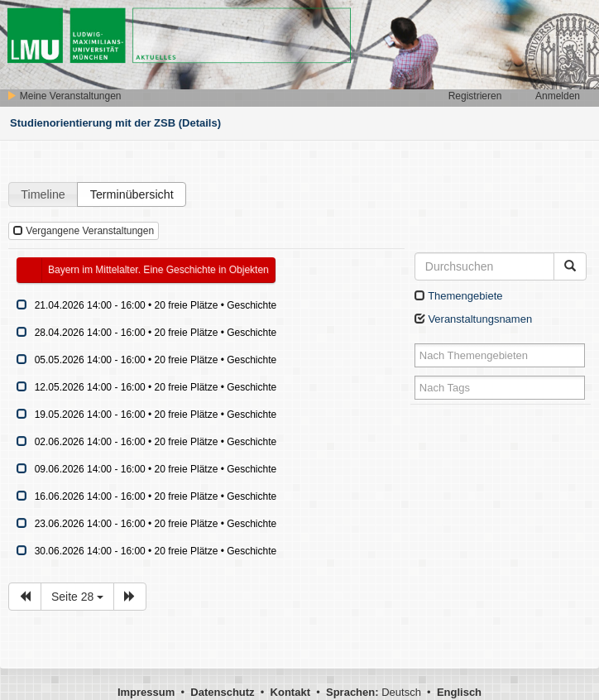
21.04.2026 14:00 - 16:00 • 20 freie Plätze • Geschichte (156, 305)
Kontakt (290, 692)
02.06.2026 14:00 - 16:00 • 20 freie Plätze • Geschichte (156, 442)
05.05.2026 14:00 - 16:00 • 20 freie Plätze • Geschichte (156, 360)
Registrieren (475, 96)
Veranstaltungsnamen (473, 319)
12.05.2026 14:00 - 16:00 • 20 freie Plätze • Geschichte (156, 387)
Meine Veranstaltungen (64, 96)
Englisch (459, 692)
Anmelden (558, 96)
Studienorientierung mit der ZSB (93, 123)
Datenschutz (222, 692)
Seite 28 (77, 597)
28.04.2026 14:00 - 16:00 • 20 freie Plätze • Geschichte (156, 333)
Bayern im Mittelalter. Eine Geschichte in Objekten (158, 270)
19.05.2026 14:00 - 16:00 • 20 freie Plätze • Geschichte (156, 415)
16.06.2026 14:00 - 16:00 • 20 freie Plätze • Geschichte (156, 496)
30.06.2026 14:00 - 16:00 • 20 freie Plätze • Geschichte (156, 551)
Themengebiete (459, 296)
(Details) (200, 123)
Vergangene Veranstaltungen (84, 231)
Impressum (146, 692)
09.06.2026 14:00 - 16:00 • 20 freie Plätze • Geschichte (156, 469)
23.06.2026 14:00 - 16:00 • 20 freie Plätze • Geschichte (156, 524)
